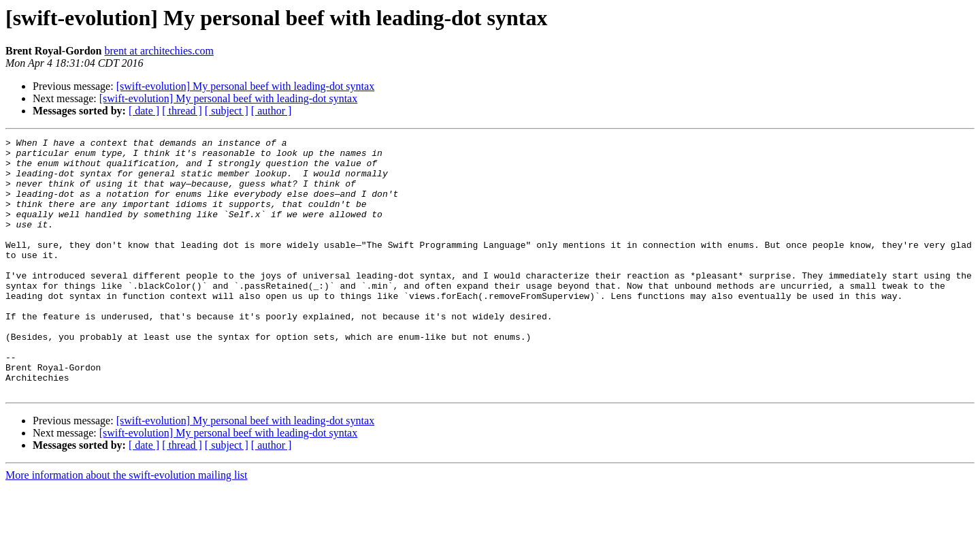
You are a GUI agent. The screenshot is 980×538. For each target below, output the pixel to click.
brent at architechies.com (159, 51)
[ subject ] (227, 111)
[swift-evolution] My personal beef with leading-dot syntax (245, 86)
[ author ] (272, 111)
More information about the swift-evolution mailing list (127, 526)
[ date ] (144, 111)
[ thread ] (182, 111)
